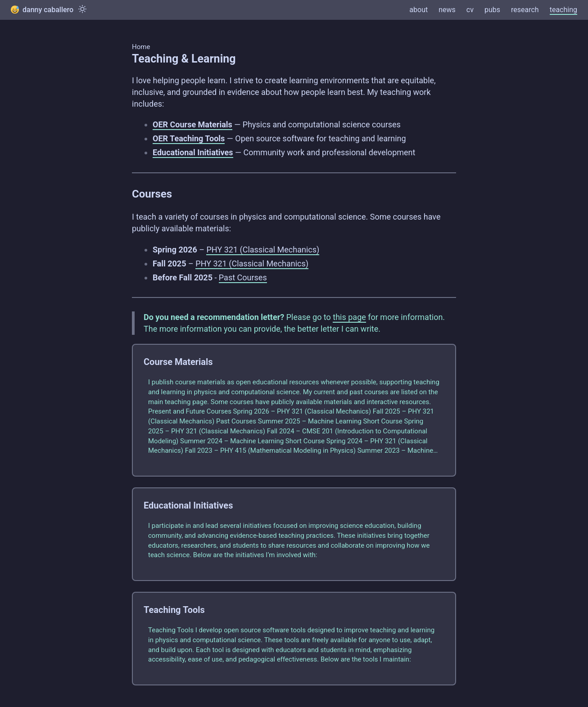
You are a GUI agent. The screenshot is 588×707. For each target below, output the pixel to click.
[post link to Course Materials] (294, 410)
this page (349, 317)
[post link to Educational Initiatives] (294, 534)
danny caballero (42, 10)
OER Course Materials (192, 124)
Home (141, 47)
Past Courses (243, 277)
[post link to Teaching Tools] (294, 639)
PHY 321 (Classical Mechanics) (263, 250)
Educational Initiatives (193, 152)
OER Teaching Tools (189, 138)
